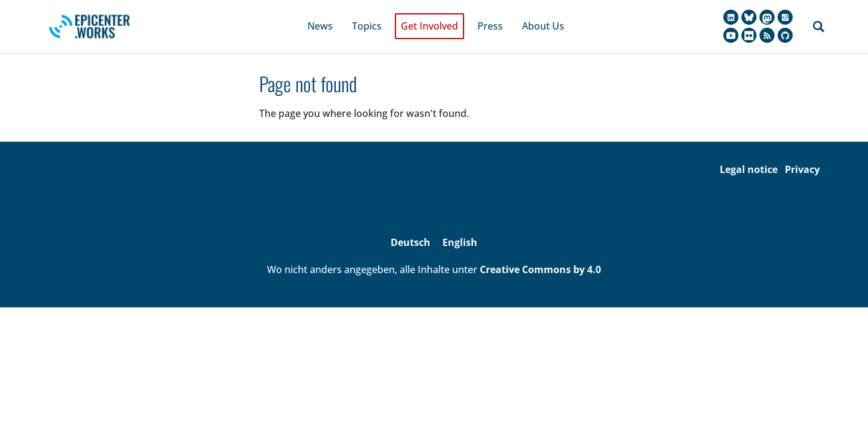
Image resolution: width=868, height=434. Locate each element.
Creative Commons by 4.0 (540, 253)
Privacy (802, 153)
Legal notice (749, 153)
